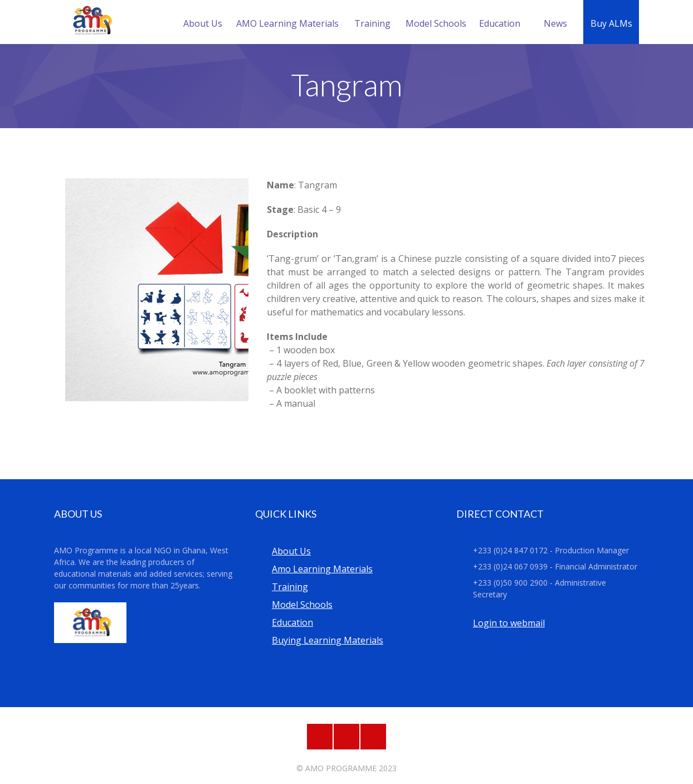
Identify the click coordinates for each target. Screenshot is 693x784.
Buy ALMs (611, 23)
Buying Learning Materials (328, 640)
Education (500, 23)
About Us (203, 23)
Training (372, 23)
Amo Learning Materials (322, 569)
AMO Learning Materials (287, 23)
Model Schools (436, 23)
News (555, 23)
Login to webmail (509, 623)
